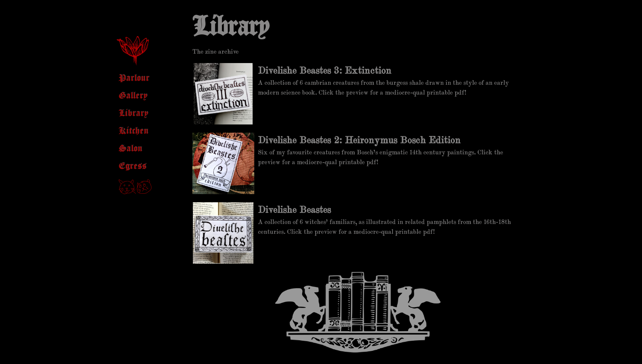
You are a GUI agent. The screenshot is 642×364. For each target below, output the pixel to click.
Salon (131, 149)
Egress (133, 166)
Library (133, 114)
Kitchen (134, 131)
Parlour (134, 78)
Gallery (133, 96)
